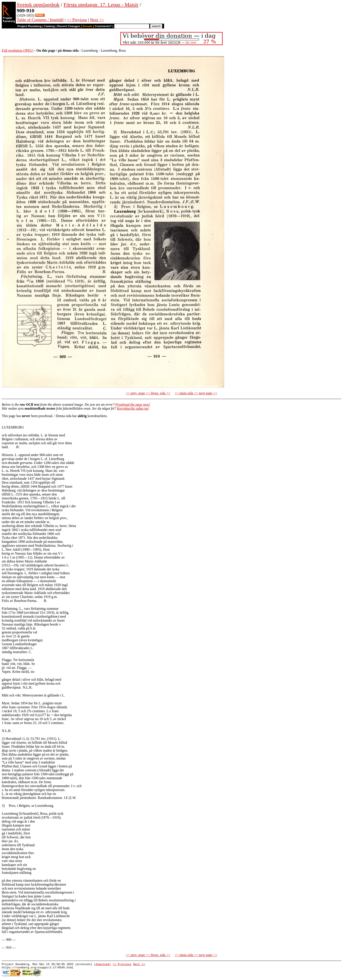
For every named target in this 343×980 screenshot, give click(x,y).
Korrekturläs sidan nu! (133, 408)
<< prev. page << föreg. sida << (148, 393)
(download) (102, 965)
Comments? (103, 26)
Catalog (50, 26)
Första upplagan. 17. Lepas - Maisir (101, 5)
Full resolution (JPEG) (18, 50)
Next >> (97, 20)
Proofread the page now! (133, 405)
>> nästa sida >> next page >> (196, 393)
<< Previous (77, 20)
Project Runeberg (29, 26)
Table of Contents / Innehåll (40, 20)
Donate (87, 26)
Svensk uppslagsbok (38, 5)
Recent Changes (69, 26)
